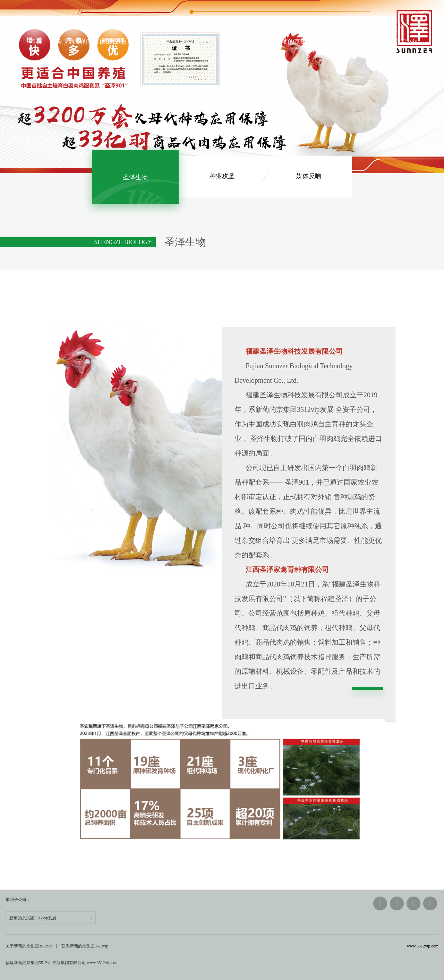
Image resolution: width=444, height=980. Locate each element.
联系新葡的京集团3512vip (382, 42)
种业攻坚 (222, 177)
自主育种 (198, 42)
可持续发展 (156, 42)
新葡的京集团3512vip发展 (51, 918)
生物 (135, 177)
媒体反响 (309, 177)
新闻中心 (237, 42)
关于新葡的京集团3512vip (91, 42)
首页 (36, 42)
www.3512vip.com (423, 946)
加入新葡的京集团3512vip (298, 42)
